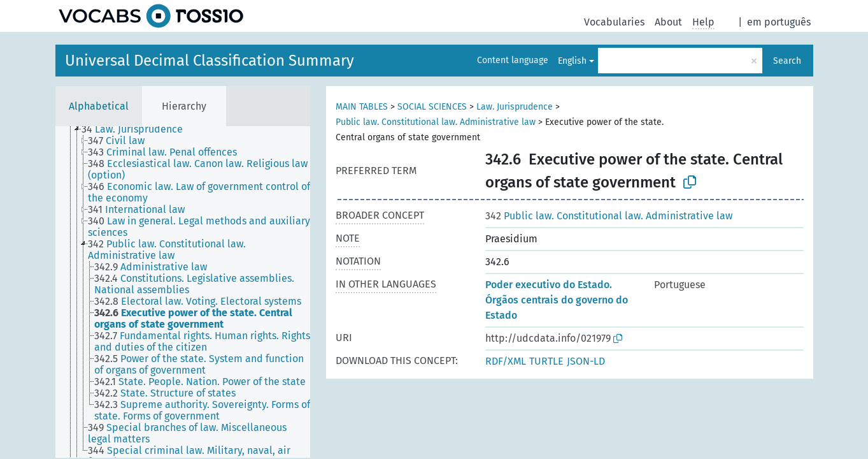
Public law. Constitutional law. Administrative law (436, 122)
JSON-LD (586, 361)
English (572, 61)
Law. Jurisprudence (515, 107)
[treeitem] (138, 129)
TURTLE (546, 361)
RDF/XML (506, 361)
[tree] (183, 292)
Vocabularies (614, 22)
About (668, 22)
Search (787, 61)
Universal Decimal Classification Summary (210, 61)
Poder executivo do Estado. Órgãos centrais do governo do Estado (557, 300)
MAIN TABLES (362, 107)
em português (779, 22)
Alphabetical (99, 106)
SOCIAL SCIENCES (432, 107)
